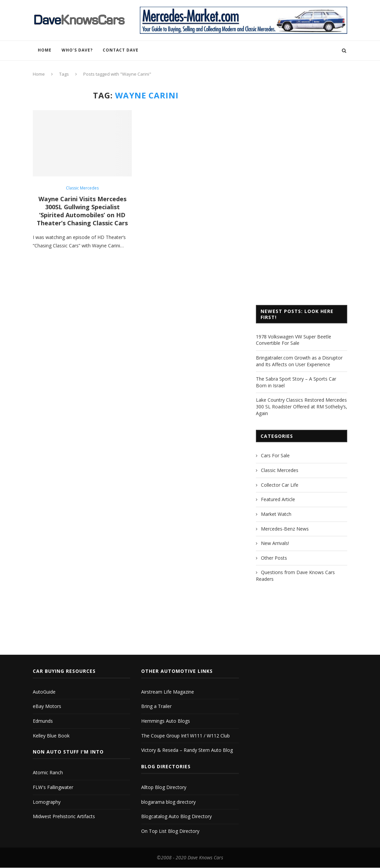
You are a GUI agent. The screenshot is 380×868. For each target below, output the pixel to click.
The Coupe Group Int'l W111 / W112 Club (185, 735)
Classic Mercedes (82, 188)
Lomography (47, 802)
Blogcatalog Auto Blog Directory (176, 816)
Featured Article (278, 499)
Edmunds (43, 721)
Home (45, 50)
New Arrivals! (275, 543)
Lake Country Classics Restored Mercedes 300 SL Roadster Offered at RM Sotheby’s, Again (302, 406)
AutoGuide (44, 691)
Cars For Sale (275, 455)
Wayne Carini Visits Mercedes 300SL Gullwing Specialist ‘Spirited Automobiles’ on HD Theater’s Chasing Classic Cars (82, 211)
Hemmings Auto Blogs (166, 721)
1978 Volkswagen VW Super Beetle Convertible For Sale (294, 340)
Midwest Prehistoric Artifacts (64, 816)
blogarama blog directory (168, 802)
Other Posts (274, 558)
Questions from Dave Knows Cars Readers (295, 576)
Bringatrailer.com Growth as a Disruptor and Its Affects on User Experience (299, 361)
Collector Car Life (280, 485)
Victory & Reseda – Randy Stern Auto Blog (187, 750)
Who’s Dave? (77, 50)
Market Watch (276, 514)
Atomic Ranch (48, 772)
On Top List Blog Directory (170, 831)
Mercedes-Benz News (285, 529)
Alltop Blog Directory (164, 787)
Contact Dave (121, 50)
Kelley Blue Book (51, 735)
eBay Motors (47, 706)
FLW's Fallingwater (53, 787)
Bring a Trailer (156, 706)
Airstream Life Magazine (168, 691)
